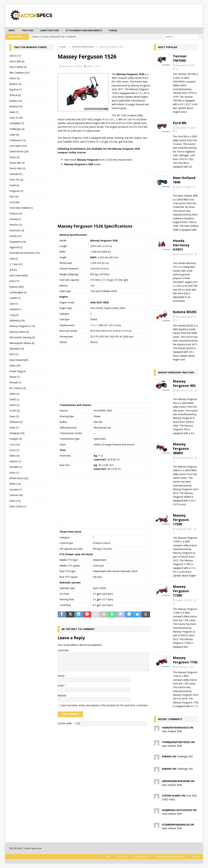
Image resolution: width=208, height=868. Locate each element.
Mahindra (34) (17, 321)
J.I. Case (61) (16, 264)
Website (62, 696)
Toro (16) (15, 445)
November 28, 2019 (186, 317)
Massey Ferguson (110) (22, 327)
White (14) (15, 484)
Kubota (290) (17, 287)
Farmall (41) (16, 174)
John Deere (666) (19, 276)
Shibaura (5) (16, 422)
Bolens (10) (16, 101)
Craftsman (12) (18, 141)
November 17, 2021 (72, 66)
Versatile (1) (16, 467)
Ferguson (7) (16, 191)
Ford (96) (14, 203)
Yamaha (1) (16, 490)
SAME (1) (14, 400)
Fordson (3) (16, 214)
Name (61, 676)
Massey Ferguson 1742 (185, 660)
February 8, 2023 (184, 391)
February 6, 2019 (184, 255)
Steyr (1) (14, 428)
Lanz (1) (14, 304)
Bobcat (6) (15, 96)
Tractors (29, 31)
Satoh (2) (14, 405)
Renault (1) (15, 383)
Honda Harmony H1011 (181, 245)
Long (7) (14, 315)
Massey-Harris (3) (19, 332)
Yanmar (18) (16, 495)
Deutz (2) (15, 157)
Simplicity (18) (17, 433)
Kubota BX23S (185, 312)
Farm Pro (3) (16, 180)
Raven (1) (15, 377)
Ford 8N (180, 123)
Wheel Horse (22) (19, 479)
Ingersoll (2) (16, 248)
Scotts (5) (15, 411)
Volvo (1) (14, 473)
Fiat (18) (14, 197)
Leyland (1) (15, 310)
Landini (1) (15, 298)
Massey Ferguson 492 (184, 384)
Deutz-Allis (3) (17, 163)
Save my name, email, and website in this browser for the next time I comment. (105, 706)
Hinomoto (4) (17, 231)
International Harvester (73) (25, 253)
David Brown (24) (19, 152)
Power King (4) (17, 372)
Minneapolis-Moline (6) (22, 343)
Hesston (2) (16, 225)
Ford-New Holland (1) (21, 208)
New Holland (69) (19, 360)
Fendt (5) (14, 186)
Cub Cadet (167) (18, 146)
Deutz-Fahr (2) (17, 169)
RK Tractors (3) (18, 388)
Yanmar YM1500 (180, 59)
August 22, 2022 (184, 529)
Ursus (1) (14, 450)
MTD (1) (14, 355)
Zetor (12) (15, 501)
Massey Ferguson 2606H (181, 449)
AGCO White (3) (18, 67)
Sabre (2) (14, 394)
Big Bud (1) (16, 90)
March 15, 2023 (183, 187)
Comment (63, 651)
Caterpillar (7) (17, 124)
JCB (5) (13, 270)
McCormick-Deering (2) (22, 338)
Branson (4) (16, 107)
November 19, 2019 (186, 128)
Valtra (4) (14, 456)
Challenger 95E (185, 757)
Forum (122, 31)
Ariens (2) (15, 79)
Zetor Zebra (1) (18, 507)
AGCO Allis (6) (17, 62)
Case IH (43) (16, 118)
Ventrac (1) (15, 462)
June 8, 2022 (182, 667)
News (12, 31)
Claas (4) (14, 135)
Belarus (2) (15, 84)
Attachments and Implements (90, 31)
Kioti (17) (14, 281)
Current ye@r (66, 724)
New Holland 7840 (184, 180)
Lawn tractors (53, 31)
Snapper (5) (16, 439)
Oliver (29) (15, 366)
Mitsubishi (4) (17, 349)
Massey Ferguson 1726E (181, 591)
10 (177, 69)
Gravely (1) (15, 219)
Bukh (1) (14, 112)
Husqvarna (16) (18, 242)
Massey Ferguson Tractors (176, 373)
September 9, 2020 (185, 66)
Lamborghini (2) (18, 293)
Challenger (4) (17, 129)
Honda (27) (16, 236)
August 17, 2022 (184, 600)
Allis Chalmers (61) (20, 73)
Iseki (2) (14, 259)
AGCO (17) (15, 56)
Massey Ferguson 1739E (181, 520)
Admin (90, 66)
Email (61, 686)
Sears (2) (14, 417)
